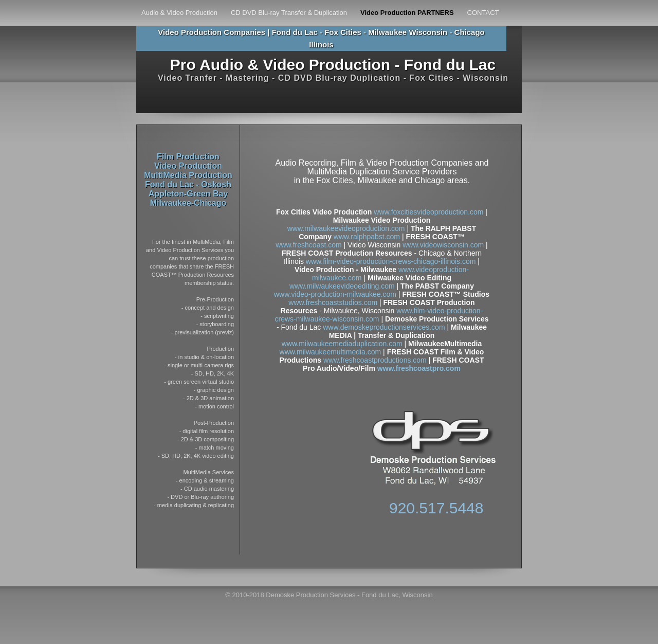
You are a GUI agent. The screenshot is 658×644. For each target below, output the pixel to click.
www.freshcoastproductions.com (375, 360)
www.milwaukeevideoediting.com (342, 286)
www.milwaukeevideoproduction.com (346, 228)
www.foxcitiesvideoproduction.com (428, 212)
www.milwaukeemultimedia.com (331, 352)
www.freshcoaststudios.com (333, 302)
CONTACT (483, 13)
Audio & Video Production (179, 13)
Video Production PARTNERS (407, 13)
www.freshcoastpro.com (418, 368)
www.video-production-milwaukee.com (335, 294)
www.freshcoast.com (308, 245)
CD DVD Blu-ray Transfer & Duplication (289, 13)
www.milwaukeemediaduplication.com (342, 344)
